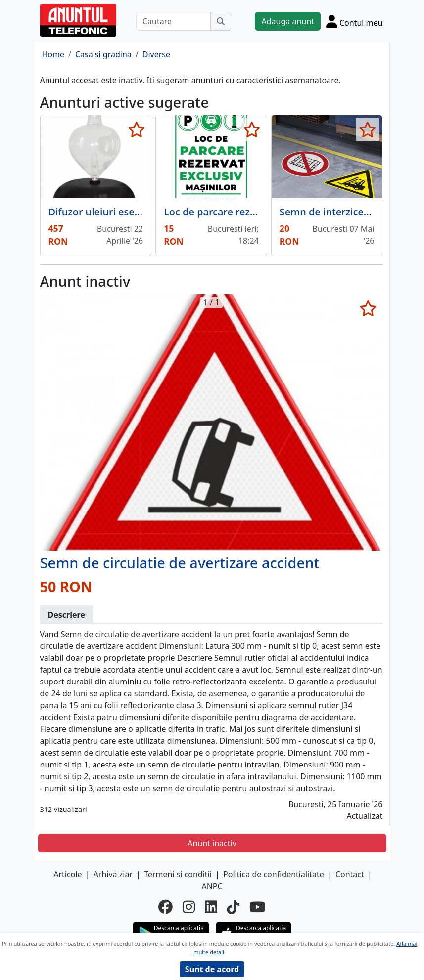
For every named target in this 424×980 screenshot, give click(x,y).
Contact (350, 874)
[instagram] (189, 907)
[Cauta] (221, 21)
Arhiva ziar (113, 874)
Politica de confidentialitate (274, 874)
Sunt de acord (212, 969)
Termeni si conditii (178, 874)
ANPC (212, 886)
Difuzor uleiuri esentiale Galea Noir (131, 212)
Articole (68, 874)
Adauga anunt (287, 21)
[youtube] (258, 907)
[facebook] (165, 907)
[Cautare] (174, 21)
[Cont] (354, 21)
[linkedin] (211, 907)
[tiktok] (233, 907)
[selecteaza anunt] (136, 129)
